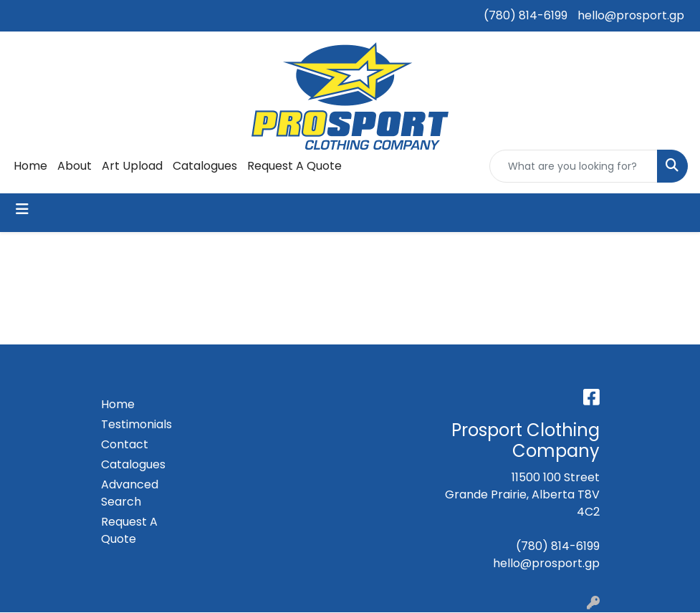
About (75, 166)
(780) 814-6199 (526, 15)
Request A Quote (294, 166)
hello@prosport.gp (631, 15)
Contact (125, 444)
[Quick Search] (574, 166)
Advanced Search (130, 493)
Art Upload (132, 166)
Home (30, 166)
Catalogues (205, 166)
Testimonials (135, 424)
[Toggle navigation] (22, 209)
